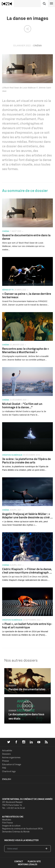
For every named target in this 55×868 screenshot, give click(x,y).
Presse (5, 761)
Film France (7, 823)
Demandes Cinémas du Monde (16, 832)
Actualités (7, 750)
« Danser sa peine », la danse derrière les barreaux (27, 295)
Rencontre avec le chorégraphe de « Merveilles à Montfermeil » (26, 350)
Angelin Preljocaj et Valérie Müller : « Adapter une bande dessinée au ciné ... (27, 516)
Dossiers (6, 754)
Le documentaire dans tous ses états (26, 716)
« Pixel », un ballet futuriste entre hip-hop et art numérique (27, 626)
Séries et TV (8, 290)
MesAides (7, 820)
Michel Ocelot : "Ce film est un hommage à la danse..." (22, 406)
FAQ (4, 768)
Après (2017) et (17, 577)
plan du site (34, 861)
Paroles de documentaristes (27, 689)
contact (19, 861)
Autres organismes (11, 757)
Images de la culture (11, 826)
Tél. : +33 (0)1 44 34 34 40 (14, 808)
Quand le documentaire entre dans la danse (26, 237)
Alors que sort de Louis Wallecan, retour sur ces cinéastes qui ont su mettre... (23, 246)
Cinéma (6, 231)
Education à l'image (12, 764)
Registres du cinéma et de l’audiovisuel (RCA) (22, 829)
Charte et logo (9, 771)
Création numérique (12, 455)
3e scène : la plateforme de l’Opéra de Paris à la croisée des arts (26, 461)
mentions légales (28, 864)
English (7, 779)
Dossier (12, 686)
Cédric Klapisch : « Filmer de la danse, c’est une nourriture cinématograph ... (27, 571)
